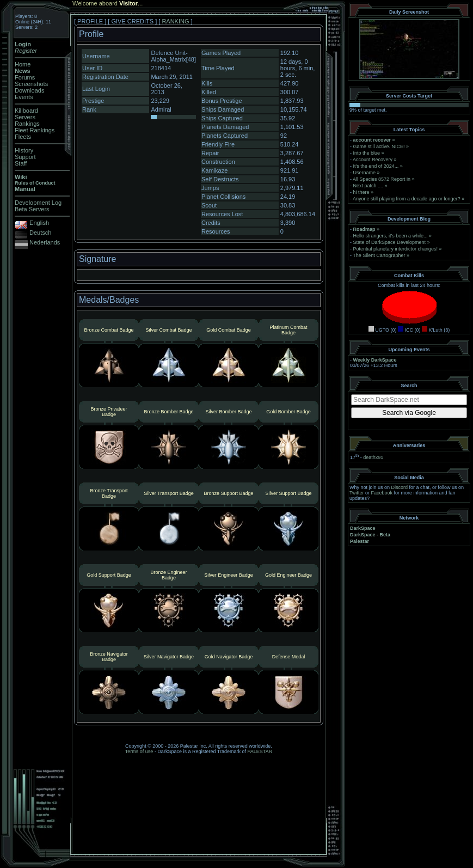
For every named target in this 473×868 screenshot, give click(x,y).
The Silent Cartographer (379, 255)
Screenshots (31, 84)
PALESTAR (260, 751)
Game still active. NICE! (380, 146)
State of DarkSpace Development (390, 242)
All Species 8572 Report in (382, 179)
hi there (361, 192)
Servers (25, 117)
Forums (25, 77)
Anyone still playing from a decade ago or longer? (407, 199)
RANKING (175, 21)
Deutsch (40, 233)
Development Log (38, 203)
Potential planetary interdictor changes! (396, 249)
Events (24, 97)
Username (365, 173)
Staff (21, 163)
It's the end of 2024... (376, 166)
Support (25, 157)
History (24, 150)
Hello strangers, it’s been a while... (391, 236)
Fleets (23, 137)
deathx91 (373, 457)
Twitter (357, 493)
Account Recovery (373, 160)
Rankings (27, 124)
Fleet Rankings (35, 130)
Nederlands (45, 242)
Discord (400, 487)
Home (23, 64)
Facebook (382, 493)
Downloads (29, 90)
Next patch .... (368, 186)
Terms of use (139, 751)
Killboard (26, 111)
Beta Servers (32, 209)
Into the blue (367, 153)
